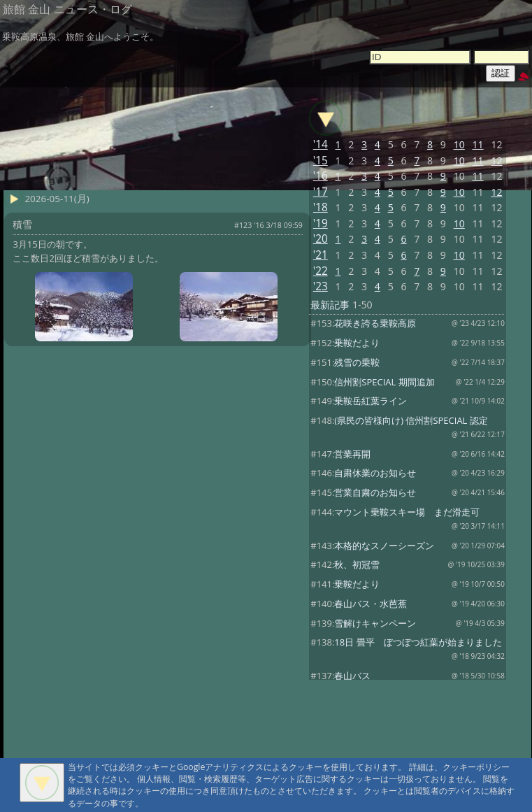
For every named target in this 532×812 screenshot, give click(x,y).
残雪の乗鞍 (357, 362)
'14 (321, 144)
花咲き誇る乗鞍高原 (375, 323)
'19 (321, 223)
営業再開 (352, 454)
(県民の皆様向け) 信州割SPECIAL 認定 (411, 420)
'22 (321, 271)
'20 (321, 239)
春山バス (352, 676)
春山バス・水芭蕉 (371, 604)
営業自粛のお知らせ (375, 492)
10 (459, 144)
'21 (321, 255)
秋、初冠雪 (357, 564)
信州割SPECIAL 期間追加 (384, 382)
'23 (321, 286)
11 (478, 144)
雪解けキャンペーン (375, 623)
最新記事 (330, 305)
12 (496, 161)
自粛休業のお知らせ (375, 473)
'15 (321, 161)
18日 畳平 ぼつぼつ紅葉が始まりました (418, 642)
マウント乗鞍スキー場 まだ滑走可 (407, 512)
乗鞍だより (357, 343)
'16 (321, 176)
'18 (321, 207)
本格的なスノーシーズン (384, 546)
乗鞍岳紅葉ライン (371, 401)
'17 (321, 192)
